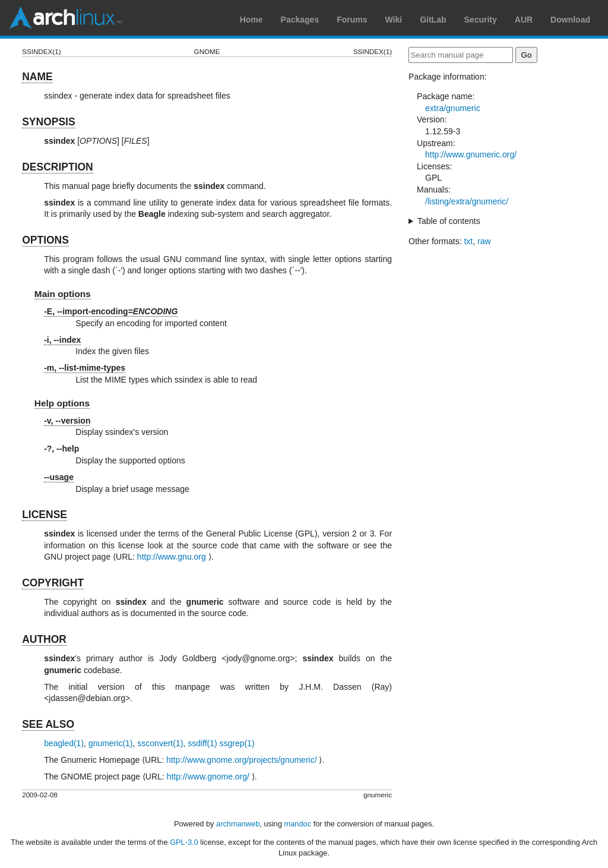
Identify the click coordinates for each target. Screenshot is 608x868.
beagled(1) (64, 743)
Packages (300, 20)
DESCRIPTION (58, 167)
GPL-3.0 (184, 842)
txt (468, 241)
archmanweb (238, 824)
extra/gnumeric (453, 108)
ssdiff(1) (202, 743)
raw (484, 241)
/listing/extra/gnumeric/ (467, 201)
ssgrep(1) (237, 743)
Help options (62, 403)
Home (251, 20)
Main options (63, 294)
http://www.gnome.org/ (208, 777)
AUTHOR (44, 639)
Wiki (394, 20)
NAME (37, 77)
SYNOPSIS (48, 122)
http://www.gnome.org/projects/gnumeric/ (242, 760)
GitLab (433, 20)
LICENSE (45, 515)
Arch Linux (65, 18)
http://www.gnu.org (172, 557)
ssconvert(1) (160, 743)
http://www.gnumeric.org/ (471, 154)
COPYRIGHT (53, 583)
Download (570, 20)
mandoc (298, 824)
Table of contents (449, 221)
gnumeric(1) (111, 743)
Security (481, 20)
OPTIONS (45, 240)
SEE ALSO (48, 724)
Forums (352, 20)
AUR (524, 20)
